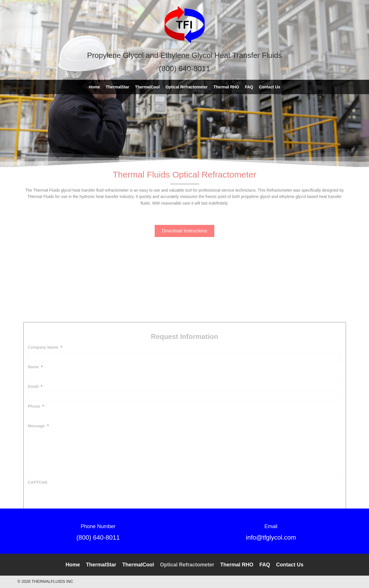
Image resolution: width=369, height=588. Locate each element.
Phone (36, 462)
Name (35, 422)
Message (38, 481)
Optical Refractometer (187, 565)
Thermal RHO (237, 565)
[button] (184, 225)
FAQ (265, 565)
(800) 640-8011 (98, 537)
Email (35, 442)
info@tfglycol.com (271, 537)
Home (73, 565)
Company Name (45, 403)
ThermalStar (101, 565)
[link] (94, 87)
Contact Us (290, 565)
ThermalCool (138, 565)
